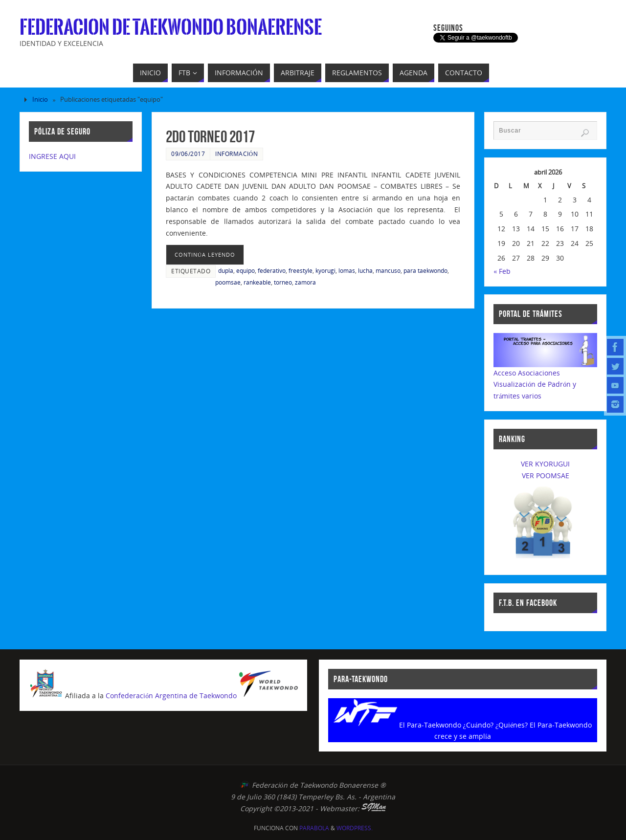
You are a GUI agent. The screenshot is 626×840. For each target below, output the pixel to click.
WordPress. (355, 828)
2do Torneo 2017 (210, 137)
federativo (272, 270)
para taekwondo (425, 270)
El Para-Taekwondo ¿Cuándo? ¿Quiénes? (464, 725)
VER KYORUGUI (545, 464)
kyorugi (325, 270)
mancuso (388, 270)
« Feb (502, 271)
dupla (226, 270)
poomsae (228, 282)
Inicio (40, 99)
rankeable (257, 282)
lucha (365, 270)
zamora (305, 282)
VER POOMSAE (546, 475)
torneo (283, 282)
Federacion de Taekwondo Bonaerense (171, 27)
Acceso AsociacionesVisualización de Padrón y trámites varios (535, 385)
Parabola (314, 828)
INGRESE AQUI (52, 156)
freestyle (301, 270)
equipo (246, 270)
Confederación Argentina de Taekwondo (171, 696)
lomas (347, 270)
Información (236, 154)
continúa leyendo (205, 254)
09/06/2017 (188, 154)
